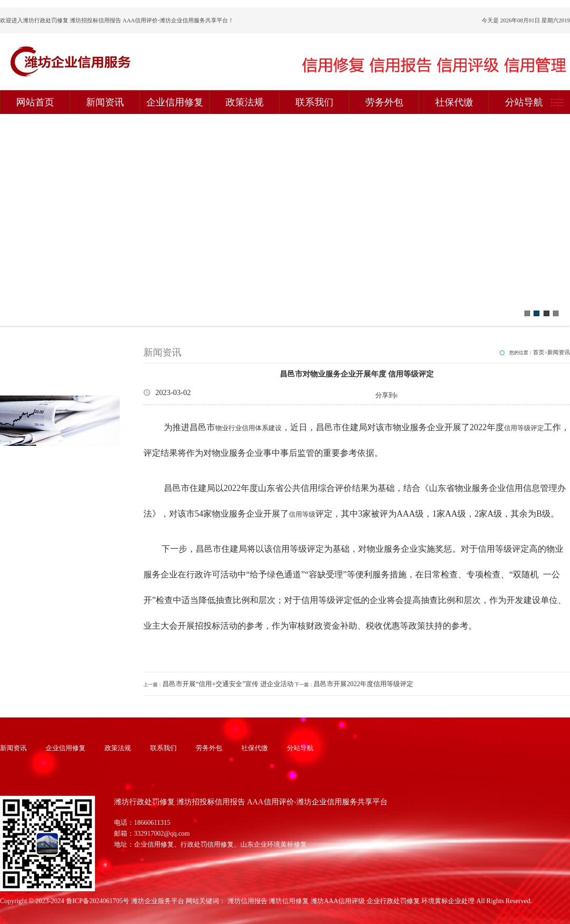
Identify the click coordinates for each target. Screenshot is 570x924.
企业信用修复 (175, 102)
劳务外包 (384, 102)
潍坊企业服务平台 (158, 901)
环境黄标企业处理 (448, 901)
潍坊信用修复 (289, 901)
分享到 (385, 395)
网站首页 (35, 102)
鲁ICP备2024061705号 (98, 901)
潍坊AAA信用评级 (338, 901)
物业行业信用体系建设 (248, 428)
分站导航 (524, 102)
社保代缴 (454, 102)
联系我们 (314, 102)
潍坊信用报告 (247, 901)
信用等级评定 (524, 428)
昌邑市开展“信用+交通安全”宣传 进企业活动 (228, 684)
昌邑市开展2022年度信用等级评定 (363, 684)
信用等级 (302, 514)
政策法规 (245, 102)
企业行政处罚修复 (393, 901)
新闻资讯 (105, 102)
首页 (539, 352)
